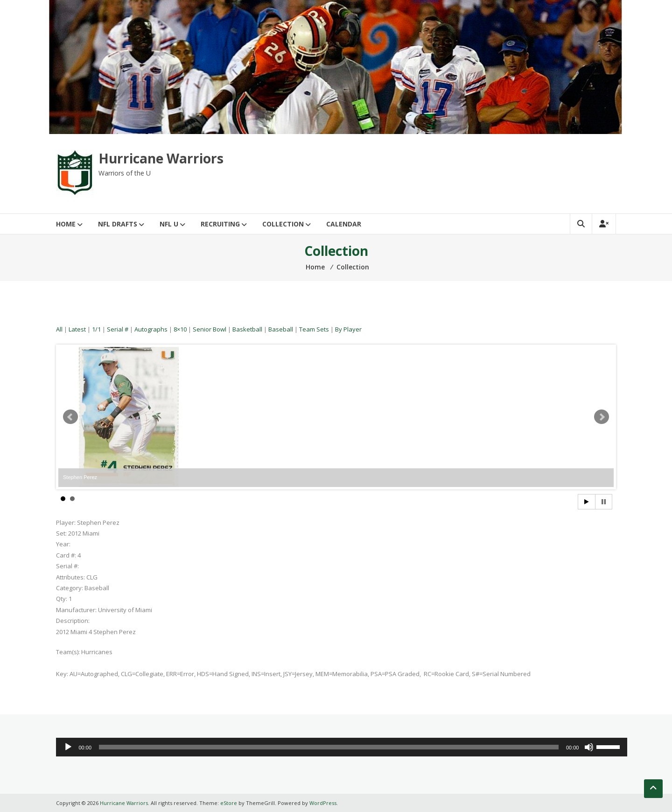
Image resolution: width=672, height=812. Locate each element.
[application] (342, 747)
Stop (604, 502)
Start (587, 502)
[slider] (329, 747)
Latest (77, 329)
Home (66, 224)
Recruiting (220, 224)
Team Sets (314, 329)
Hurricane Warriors (161, 158)
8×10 (180, 329)
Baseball (281, 329)
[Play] (68, 747)
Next (602, 417)
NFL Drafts (118, 224)
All (59, 329)
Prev (70, 417)
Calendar (344, 224)
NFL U (169, 224)
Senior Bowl (210, 329)
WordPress (323, 803)
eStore (229, 803)
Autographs (151, 329)
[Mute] (589, 747)
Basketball (247, 329)
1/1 (96, 329)
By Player (348, 329)
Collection (283, 224)
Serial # (118, 329)
